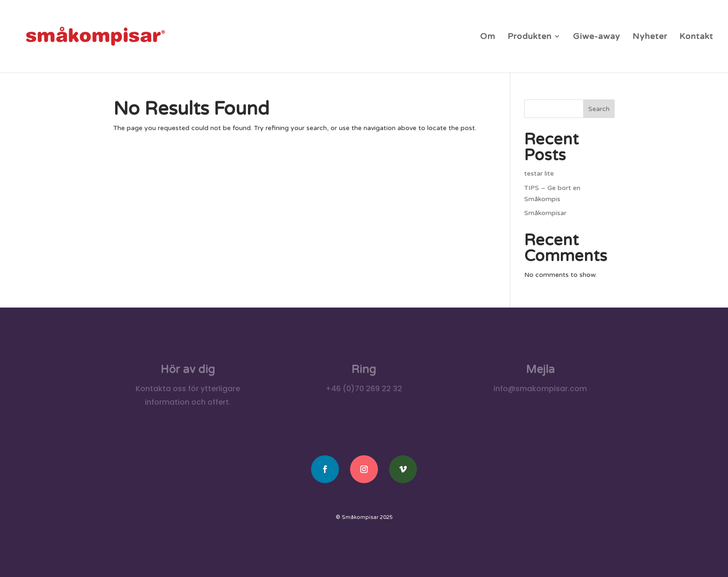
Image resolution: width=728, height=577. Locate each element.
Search (599, 109)
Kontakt (696, 37)
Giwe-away (597, 37)
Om (488, 37)
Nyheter (650, 37)
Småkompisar (545, 213)
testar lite (539, 174)
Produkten (530, 37)
